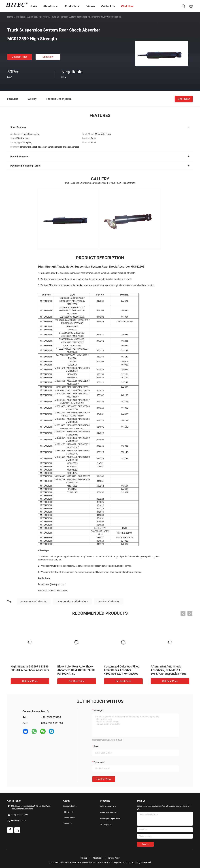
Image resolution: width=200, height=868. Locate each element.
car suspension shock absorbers (72, 601)
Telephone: (99, 762)
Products (20, 17)
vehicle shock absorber (109, 601)
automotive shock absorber (34, 601)
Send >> (145, 844)
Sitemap (84, 858)
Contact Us (67, 824)
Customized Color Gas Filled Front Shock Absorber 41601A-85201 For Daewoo (122, 670)
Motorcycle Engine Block (110, 819)
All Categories (106, 825)
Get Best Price (20, 57)
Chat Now (48, 57)
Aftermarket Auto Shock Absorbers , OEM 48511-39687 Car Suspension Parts (169, 670)
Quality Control (69, 818)
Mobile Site (98, 858)
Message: (98, 710)
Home (10, 17)
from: (96, 746)
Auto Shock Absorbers (38, 17)
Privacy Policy (114, 858)
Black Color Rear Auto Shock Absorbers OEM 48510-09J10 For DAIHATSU (76, 670)
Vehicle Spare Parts (108, 806)
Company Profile (70, 806)
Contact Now (104, 779)
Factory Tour (68, 812)
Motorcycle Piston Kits (109, 813)
